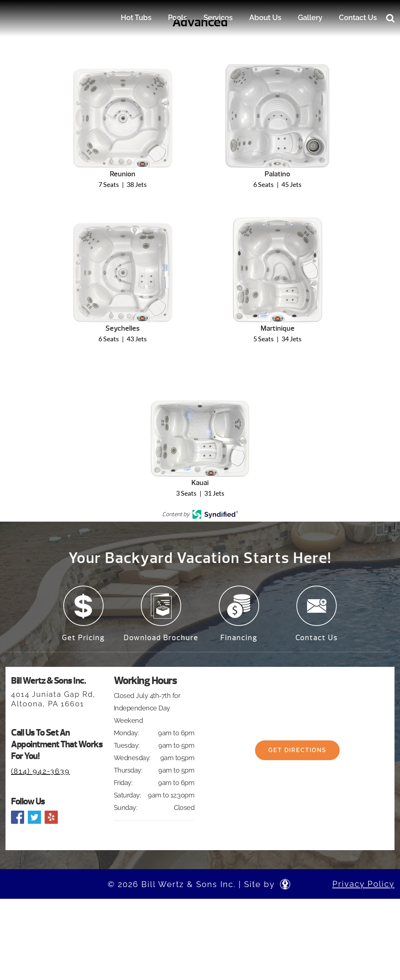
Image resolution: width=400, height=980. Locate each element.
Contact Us (358, 18)
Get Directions (297, 759)
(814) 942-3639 (40, 771)
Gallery (310, 18)
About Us (265, 18)
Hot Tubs (136, 18)
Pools (177, 18)
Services (218, 18)
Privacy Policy (363, 884)
